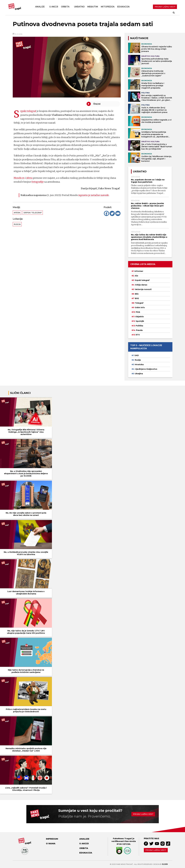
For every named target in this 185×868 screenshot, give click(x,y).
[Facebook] (106, 213)
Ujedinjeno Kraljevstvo (146, 369)
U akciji (54, 7)
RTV (138, 335)
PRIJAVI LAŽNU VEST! (165, 7)
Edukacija (123, 7)
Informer (139, 271)
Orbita (65, 7)
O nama (51, 844)
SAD (137, 355)
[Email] (118, 213)
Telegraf (139, 303)
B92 (137, 298)
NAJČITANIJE (139, 38)
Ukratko (79, 7)
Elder (165, 864)
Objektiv (139, 317)
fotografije (38, 182)
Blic (137, 294)
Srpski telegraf (28, 111)
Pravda (139, 330)
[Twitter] (112, 213)
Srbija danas (141, 285)
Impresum (52, 839)
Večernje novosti (143, 289)
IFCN (119, 844)
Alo (137, 276)
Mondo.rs (19, 178)
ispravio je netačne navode (94, 195)
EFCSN (127, 844)
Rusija (17, 224)
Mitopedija (108, 7)
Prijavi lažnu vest (143, 814)
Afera (30, 178)
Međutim (93, 7)
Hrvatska (139, 364)
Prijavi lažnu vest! (156, 850)
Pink (138, 312)
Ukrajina (139, 374)
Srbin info (140, 308)
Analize (40, 7)
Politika (139, 326)
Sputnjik (140, 321)
